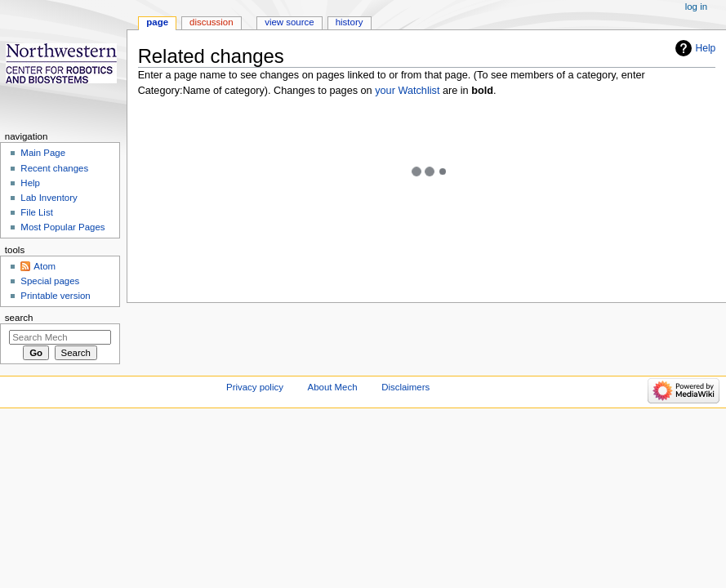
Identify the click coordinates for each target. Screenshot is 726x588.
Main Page (43, 153)
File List (36, 212)
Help (706, 48)
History (350, 22)
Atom (45, 266)
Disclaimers (405, 387)
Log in (696, 7)
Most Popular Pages (62, 227)
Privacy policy (255, 387)
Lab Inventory (49, 198)
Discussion (211, 22)
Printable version (55, 296)
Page (157, 22)
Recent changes (54, 168)
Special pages (50, 281)
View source (289, 22)
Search (19, 318)
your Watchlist (407, 91)
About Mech (333, 387)
